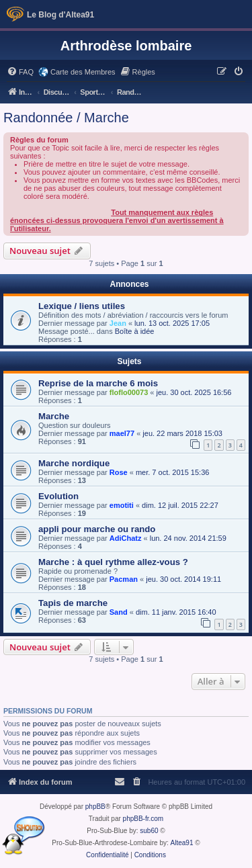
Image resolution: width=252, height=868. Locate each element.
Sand (119, 612)
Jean (118, 323)
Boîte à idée (135, 331)
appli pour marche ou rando (97, 529)
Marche (54, 416)
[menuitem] (20, 72)
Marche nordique (74, 463)
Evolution (58, 496)
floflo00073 (129, 392)
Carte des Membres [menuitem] (83, 72)
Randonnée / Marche (66, 118)
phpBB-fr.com (143, 819)
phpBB (95, 807)
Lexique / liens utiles (82, 306)
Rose (119, 472)
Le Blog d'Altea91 (60, 15)
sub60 (149, 831)
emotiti (122, 505)
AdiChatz (126, 538)
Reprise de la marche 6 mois (98, 383)
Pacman (124, 579)
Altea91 (182, 843)
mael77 (122, 433)
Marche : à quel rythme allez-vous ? (113, 562)
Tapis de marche (73, 603)
